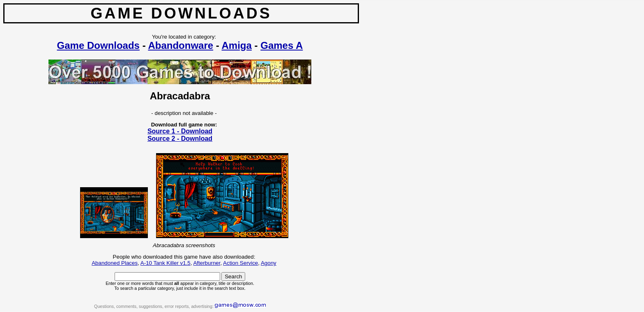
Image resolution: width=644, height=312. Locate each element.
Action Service (240, 263)
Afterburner (207, 263)
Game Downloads (98, 45)
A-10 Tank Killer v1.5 (166, 263)
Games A (282, 45)
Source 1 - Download (180, 131)
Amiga (237, 45)
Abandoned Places (115, 263)
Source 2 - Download (180, 139)
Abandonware (181, 45)
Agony (269, 263)
